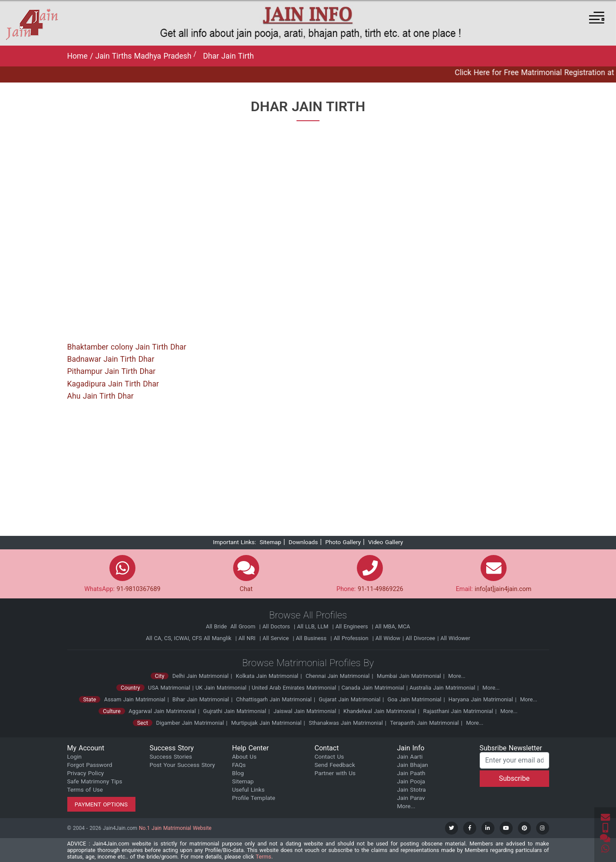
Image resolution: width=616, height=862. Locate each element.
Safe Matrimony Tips (95, 781)
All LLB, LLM (313, 626)
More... (457, 676)
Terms (264, 857)
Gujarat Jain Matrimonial (349, 699)
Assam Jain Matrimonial (135, 699)
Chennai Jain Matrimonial (338, 676)
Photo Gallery (343, 542)
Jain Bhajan (413, 765)
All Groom (244, 626)
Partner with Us (335, 773)
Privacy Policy (86, 773)
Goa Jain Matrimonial (413, 699)
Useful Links (249, 789)
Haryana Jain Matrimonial (480, 699)
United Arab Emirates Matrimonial (294, 688)
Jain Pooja (411, 781)
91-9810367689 (139, 589)
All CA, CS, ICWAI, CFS (174, 638)
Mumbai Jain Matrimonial (409, 676)
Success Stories (171, 756)
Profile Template (254, 798)
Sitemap (270, 542)
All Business (312, 638)
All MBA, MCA (393, 626)
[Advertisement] (308, 472)
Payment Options (101, 804)
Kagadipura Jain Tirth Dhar (113, 384)
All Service (277, 638)
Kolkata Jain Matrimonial (267, 676)
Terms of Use (85, 789)
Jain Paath (411, 773)
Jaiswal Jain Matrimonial (305, 711)
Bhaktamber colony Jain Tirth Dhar (127, 347)
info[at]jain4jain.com (503, 589)
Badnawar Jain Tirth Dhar (111, 359)
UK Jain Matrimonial (221, 688)
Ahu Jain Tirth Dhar (100, 396)
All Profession (352, 638)
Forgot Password (90, 765)
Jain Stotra (412, 789)
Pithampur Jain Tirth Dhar (112, 371)
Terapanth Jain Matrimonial (425, 723)
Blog (238, 773)
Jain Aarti (410, 756)
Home (79, 56)
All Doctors (277, 626)
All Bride (217, 626)
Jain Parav (411, 798)
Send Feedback (335, 765)
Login (75, 756)
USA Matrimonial (169, 688)
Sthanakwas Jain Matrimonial (346, 723)
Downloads (303, 542)
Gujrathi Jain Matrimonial (235, 711)
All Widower (455, 638)
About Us (244, 756)
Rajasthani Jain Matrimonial (458, 711)
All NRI (248, 638)
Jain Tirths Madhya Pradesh (143, 56)
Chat (246, 589)
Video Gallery (386, 542)
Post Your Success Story (183, 765)
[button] (597, 18)
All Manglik (218, 638)
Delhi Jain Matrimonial (201, 676)
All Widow (388, 638)
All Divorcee (420, 638)
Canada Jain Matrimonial (373, 688)
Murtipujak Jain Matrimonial (267, 723)
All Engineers (353, 626)
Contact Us (329, 756)
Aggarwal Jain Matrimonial (162, 711)
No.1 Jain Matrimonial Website (175, 828)
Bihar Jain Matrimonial (200, 699)
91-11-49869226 (380, 589)
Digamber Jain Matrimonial (190, 723)
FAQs (239, 765)
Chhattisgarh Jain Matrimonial (273, 699)
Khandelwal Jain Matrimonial (380, 711)
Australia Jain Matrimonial (442, 688)
